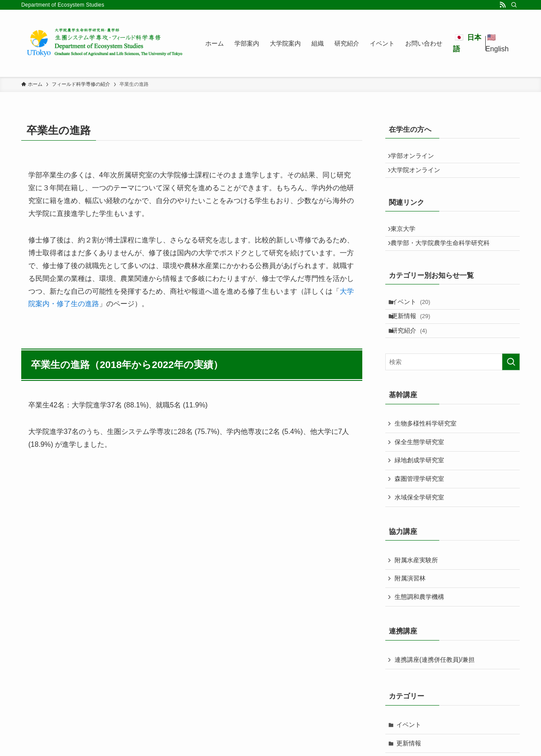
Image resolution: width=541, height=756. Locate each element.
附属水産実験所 (416, 589)
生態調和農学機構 (419, 626)
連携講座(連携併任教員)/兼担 (435, 689)
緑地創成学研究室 (419, 489)
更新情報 (416, 339)
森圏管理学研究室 (419, 507)
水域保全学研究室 (419, 526)
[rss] (503, 5)
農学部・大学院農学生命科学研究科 (444, 257)
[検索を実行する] (511, 391)
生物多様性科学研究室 (426, 453)
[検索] (514, 5)
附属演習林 (410, 607)
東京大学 (407, 239)
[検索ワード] (453, 391)
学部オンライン (416, 158)
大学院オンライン (419, 176)
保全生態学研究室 (419, 471)
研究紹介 (414, 357)
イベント (416, 320)
